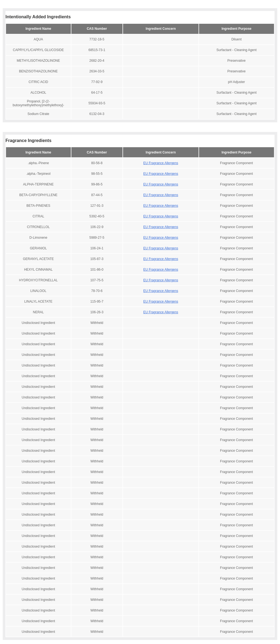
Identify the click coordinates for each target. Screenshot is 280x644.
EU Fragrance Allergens (161, 163)
